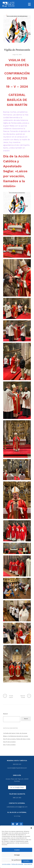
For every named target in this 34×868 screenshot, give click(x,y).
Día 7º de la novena (9, 745)
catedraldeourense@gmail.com (17, 807)
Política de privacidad (17, 864)
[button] (31, 828)
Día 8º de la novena (9, 742)
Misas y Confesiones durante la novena (16, 736)
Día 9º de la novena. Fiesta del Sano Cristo (17, 739)
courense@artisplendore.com (17, 768)
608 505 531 (17, 764)
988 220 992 (17, 798)
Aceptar (17, 850)
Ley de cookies (6, 864)
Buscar (6, 714)
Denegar (17, 855)
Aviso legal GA (28, 864)
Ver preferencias (17, 860)
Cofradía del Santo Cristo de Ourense (15, 733)
